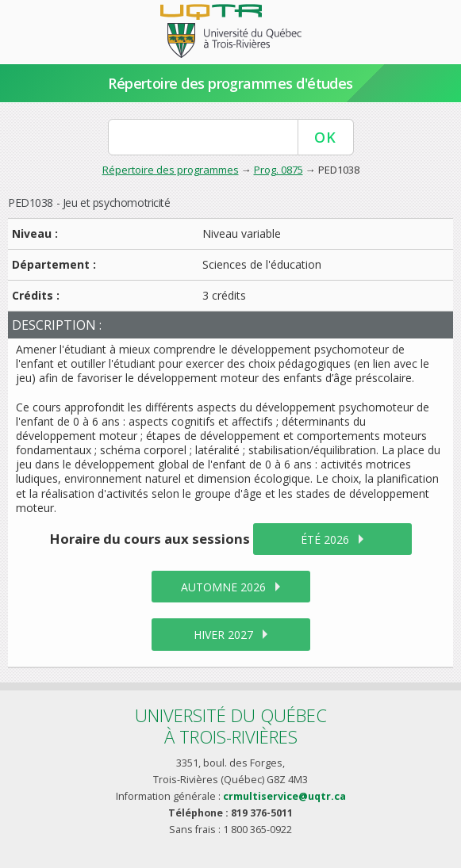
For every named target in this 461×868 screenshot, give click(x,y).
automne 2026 (223, 587)
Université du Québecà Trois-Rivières (231, 726)
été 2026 (325, 539)
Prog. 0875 (279, 170)
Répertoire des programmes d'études (230, 83)
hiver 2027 (223, 635)
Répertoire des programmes (171, 170)
